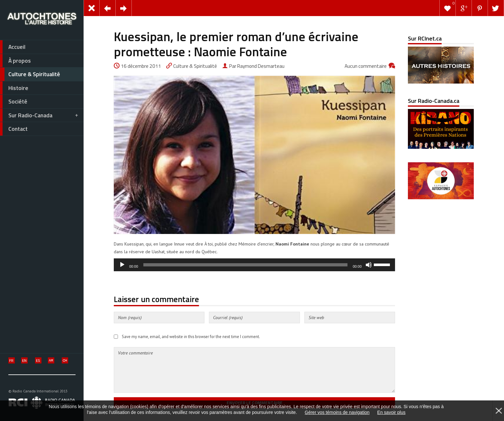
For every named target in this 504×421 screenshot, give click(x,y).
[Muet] (369, 265)
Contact (14, 129)
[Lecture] (122, 265)
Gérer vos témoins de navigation (337, 412)
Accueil (13, 47)
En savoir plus (392, 412)
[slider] (246, 265)
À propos (15, 61)
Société (14, 102)
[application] (254, 265)
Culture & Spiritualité (30, 74)
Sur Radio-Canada (40, 115)
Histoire (14, 88)
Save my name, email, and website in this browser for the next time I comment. (191, 336)
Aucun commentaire (366, 66)
